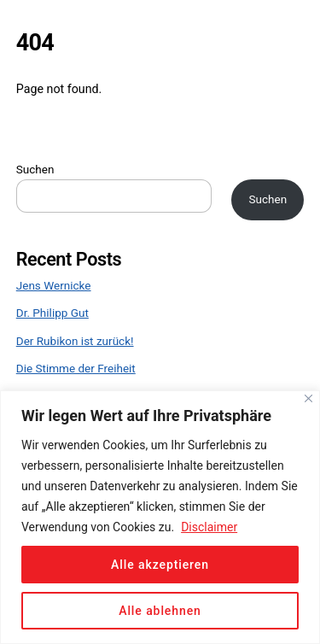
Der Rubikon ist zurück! (75, 341)
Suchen (35, 169)
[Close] (308, 398)
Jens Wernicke (54, 285)
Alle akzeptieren (160, 565)
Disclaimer (209, 527)
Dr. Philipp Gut (52, 313)
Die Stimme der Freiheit (76, 368)
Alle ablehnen (160, 611)
